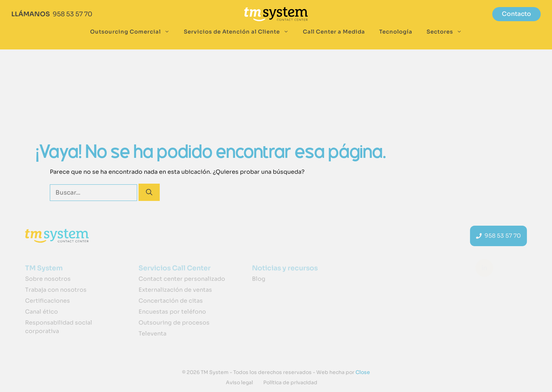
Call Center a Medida (334, 32)
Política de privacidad (290, 382)
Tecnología (396, 32)
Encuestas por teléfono (172, 312)
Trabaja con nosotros (56, 290)
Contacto (516, 14)
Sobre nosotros (48, 279)
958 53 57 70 (72, 14)
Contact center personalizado (182, 279)
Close (362, 372)
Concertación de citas (171, 301)
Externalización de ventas (175, 290)
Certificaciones (48, 301)
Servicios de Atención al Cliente (240, 32)
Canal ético (42, 312)
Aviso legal (239, 382)
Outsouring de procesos (174, 323)
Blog (259, 279)
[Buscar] (149, 192)
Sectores (448, 32)
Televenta (152, 334)
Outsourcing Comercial (133, 32)
